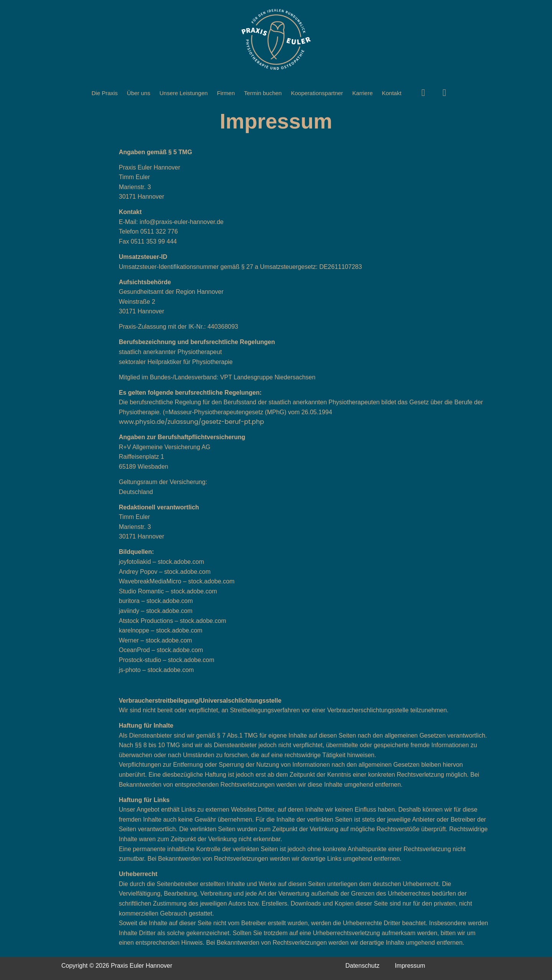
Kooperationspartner (317, 93)
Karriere (362, 93)
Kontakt (392, 93)
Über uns (139, 93)
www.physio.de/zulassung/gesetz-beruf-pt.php (191, 422)
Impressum (410, 966)
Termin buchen (263, 93)
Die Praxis (105, 93)
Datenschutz (362, 966)
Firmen (226, 93)
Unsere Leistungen (184, 93)
